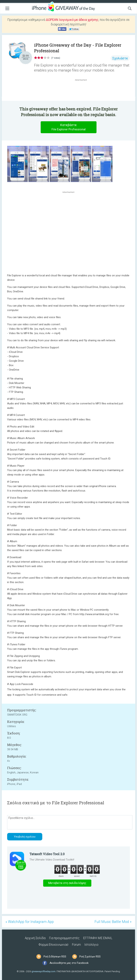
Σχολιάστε (120, 58)
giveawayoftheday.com (44, 971)
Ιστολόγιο (91, 945)
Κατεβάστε (68, 127)
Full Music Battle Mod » (113, 922)
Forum (76, 945)
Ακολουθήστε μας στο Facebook (69, 963)
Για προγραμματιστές (64, 938)
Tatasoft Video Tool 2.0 (47, 854)
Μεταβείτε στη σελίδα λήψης (67, 883)
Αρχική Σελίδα (35, 938)
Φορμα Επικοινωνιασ (53, 945)
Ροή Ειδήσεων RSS (55, 957)
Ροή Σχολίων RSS (90, 957)
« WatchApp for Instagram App (30, 922)
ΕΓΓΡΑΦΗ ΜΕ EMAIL (98, 938)
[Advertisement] (83, 90)
